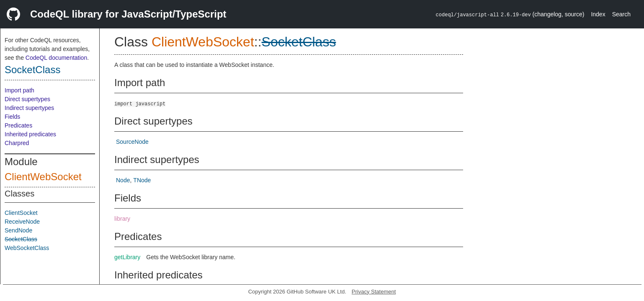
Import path (19, 90)
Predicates (18, 125)
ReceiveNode (22, 222)
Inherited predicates (30, 134)
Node (123, 180)
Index (598, 14)
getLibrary (127, 257)
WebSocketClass (27, 248)
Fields (12, 117)
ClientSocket (21, 213)
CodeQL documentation (56, 58)
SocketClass (32, 70)
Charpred (17, 143)
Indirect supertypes (29, 108)
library (122, 219)
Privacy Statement (374, 292)
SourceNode (132, 142)
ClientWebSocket (43, 177)
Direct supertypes (27, 99)
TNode (142, 180)
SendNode (18, 230)
